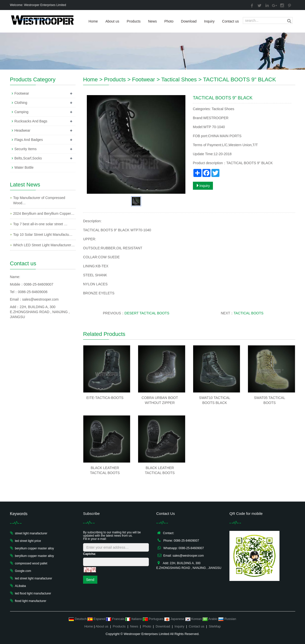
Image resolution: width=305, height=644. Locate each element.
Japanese (175, 619)
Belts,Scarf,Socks (28, 158)
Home (93, 21)
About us (112, 21)
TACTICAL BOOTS (249, 313)
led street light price (28, 541)
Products (133, 21)
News (152, 21)
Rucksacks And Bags (31, 121)
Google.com (23, 571)
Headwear (23, 130)
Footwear (144, 79)
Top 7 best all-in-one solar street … (40, 224)
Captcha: (89, 554)
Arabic (211, 619)
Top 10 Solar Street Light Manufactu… (43, 235)
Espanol (97, 619)
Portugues (154, 619)
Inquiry (209, 21)
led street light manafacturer (34, 578)
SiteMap (215, 626)
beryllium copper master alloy (35, 548)
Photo (169, 21)
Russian (227, 619)
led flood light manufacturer (33, 593)
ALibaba (21, 586)
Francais (116, 619)
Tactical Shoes (179, 79)
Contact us (231, 21)
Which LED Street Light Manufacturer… (44, 245)
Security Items (26, 149)
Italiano (134, 619)
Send (90, 580)
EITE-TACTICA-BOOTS (105, 398)
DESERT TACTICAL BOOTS (147, 313)
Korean (194, 619)
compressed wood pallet (31, 563)
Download (189, 21)
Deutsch (78, 619)
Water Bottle (24, 167)
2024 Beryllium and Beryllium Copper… (44, 213)
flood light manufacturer (31, 601)
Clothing (21, 103)
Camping (22, 112)
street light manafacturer (31, 533)
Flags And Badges (29, 140)
